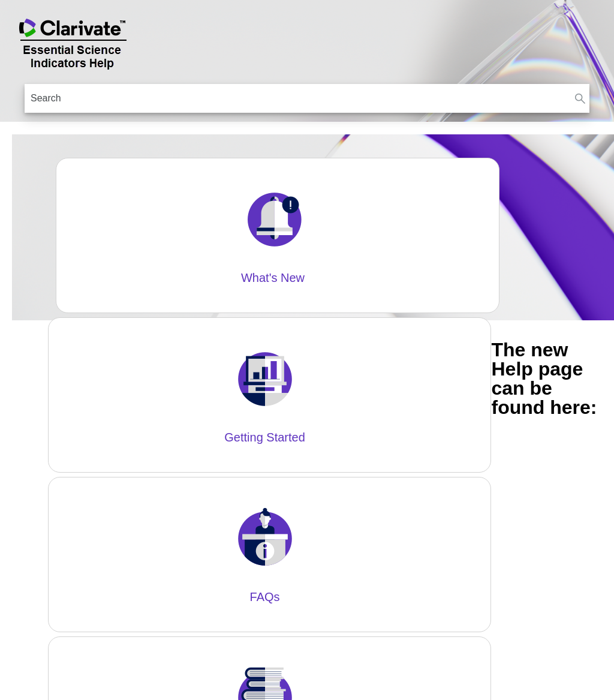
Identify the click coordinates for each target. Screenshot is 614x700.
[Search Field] (307, 98)
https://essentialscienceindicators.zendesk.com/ (250, 369)
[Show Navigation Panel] (598, 42)
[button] (580, 98)
